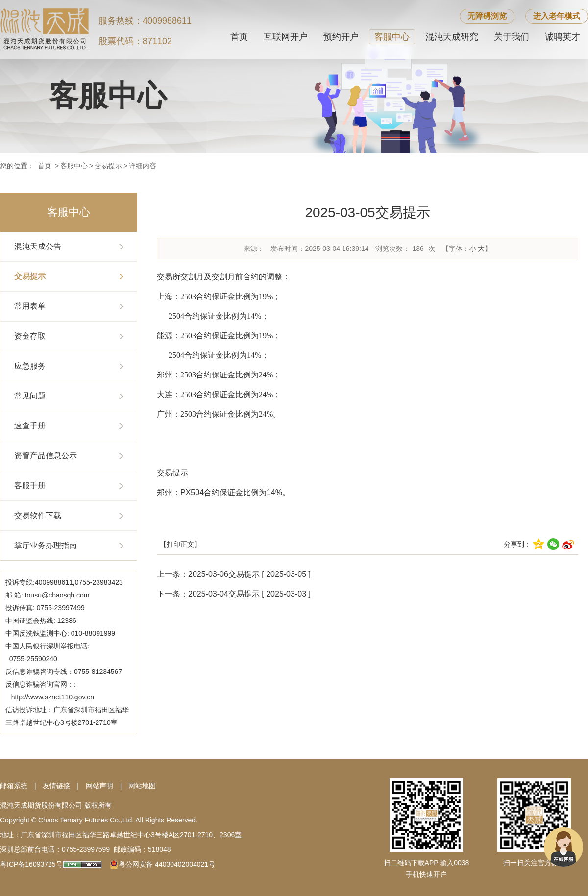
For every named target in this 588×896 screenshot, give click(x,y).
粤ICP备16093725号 (31, 864)
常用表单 (30, 306)
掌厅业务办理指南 (46, 545)
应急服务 (30, 366)
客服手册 (30, 485)
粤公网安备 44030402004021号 (167, 864)
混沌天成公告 (38, 246)
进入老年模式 (557, 16)
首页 (239, 37)
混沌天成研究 (452, 37)
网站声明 (99, 786)
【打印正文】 (180, 544)
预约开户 (341, 37)
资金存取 (30, 336)
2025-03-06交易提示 (224, 574)
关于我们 (512, 37)
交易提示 (108, 166)
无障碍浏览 (487, 16)
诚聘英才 (563, 37)
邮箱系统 (14, 786)
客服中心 (392, 37)
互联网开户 (286, 37)
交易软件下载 (38, 515)
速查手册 (30, 426)
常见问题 (30, 396)
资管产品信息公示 (46, 456)
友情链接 (56, 786)
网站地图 (142, 786)
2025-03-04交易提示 (224, 594)
